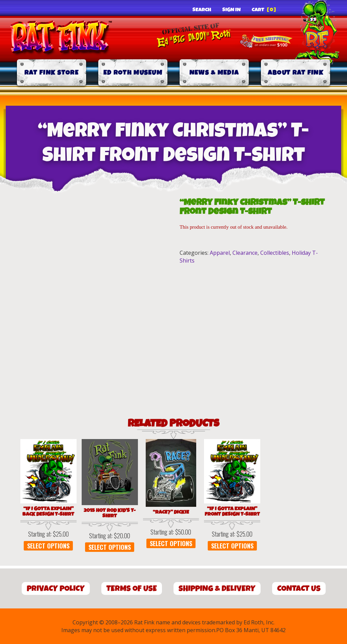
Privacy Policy (56, 589)
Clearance (245, 253)
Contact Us (299, 589)
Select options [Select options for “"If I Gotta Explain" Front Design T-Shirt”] (232, 546)
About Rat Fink (295, 73)
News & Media (214, 73)
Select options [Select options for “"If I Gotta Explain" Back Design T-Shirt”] (48, 546)
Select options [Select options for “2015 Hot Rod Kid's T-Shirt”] (110, 547)
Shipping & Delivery (217, 589)
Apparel (220, 253)
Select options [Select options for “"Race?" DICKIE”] (171, 543)
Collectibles (275, 253)
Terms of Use (132, 589)
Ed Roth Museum (133, 73)
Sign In (231, 10)
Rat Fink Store (52, 73)
